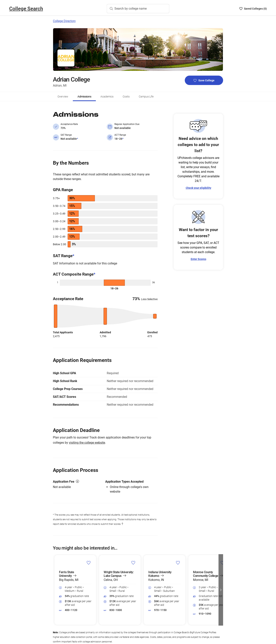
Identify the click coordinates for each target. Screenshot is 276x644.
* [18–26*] (123, 139)
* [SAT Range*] (73, 256)
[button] (221, 590)
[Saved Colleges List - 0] (253, 9)
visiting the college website (87, 443)
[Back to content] (122, 524)
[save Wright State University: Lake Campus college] (133, 563)
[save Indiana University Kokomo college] (178, 563)
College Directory (64, 21)
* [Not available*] (77, 139)
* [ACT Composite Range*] (94, 274)
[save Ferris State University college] (89, 563)
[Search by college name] (138, 9)
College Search (26, 9)
